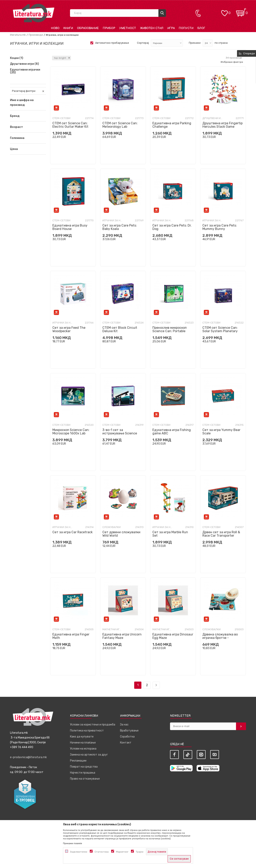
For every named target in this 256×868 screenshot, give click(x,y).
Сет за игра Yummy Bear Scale (221, 432)
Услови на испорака (83, 749)
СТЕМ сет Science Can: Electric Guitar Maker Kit (70, 125)
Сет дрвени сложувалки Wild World (121, 534)
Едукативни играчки (25, 71)
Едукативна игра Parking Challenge (172, 125)
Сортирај (143, 43)
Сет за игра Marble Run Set (170, 534)
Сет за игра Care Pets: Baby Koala (120, 227)
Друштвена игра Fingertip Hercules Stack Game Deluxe (222, 127)
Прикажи (195, 43)
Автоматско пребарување (112, 43)
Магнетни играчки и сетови (112, 629)
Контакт (126, 743)
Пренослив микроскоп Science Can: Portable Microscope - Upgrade (169, 331)
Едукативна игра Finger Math (71, 636)
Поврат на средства (84, 767)
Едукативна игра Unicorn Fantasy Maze (122, 636)
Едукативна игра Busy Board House (70, 227)
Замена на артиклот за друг (89, 755)
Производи (36, 35)
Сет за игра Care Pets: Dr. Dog (172, 227)
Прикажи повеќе (72, 843)
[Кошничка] (241, 11)
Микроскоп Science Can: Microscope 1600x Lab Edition (71, 433)
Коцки (17, 58)
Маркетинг (122, 852)
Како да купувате (82, 737)
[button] (28, 116)
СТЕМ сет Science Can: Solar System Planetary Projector (220, 331)
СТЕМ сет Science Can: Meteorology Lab (120, 125)
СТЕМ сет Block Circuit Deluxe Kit (120, 329)
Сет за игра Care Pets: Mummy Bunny (220, 227)
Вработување (129, 731)
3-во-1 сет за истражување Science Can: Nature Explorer (120, 433)
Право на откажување (85, 779)
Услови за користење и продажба (93, 725)
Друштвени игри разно (212, 118)
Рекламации (78, 761)
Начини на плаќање (83, 743)
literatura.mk (18, 35)
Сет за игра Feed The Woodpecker (69, 329)
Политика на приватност (87, 731)
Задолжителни (79, 852)
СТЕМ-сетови (61, 118)
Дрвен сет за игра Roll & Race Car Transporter (221, 534)
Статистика (102, 852)
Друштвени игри (24, 64)
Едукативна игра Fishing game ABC (172, 432)
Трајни (140, 852)
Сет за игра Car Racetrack (72, 532)
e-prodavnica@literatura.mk (28, 757)
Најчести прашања (83, 773)
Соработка (127, 737)
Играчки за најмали (112, 220)
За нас (124, 725)
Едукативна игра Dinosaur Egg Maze (173, 636)
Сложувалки (111, 527)
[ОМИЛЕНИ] (224, 11)
